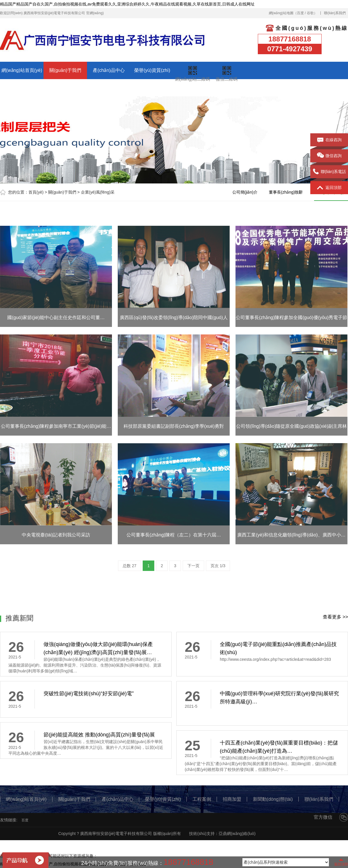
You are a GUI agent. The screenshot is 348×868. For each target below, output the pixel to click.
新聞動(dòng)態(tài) (109, 88)
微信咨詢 (329, 156)
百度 (300, 13)
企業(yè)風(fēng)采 (98, 192)
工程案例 (22, 88)
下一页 (193, 566)
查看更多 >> (335, 617)
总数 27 (129, 566)
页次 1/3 (218, 566)
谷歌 (310, 13)
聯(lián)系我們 (335, 13)
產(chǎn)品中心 (109, 70)
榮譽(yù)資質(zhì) (152, 70)
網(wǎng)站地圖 (281, 13)
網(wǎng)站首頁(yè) (22, 70)
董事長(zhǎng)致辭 (286, 192)
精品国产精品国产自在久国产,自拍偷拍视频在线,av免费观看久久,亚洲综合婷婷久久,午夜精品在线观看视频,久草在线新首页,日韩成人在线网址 (127, 4)
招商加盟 (65, 88)
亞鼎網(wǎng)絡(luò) (237, 834)
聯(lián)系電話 (329, 172)
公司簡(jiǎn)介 (245, 192)
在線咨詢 (329, 140)
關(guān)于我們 (65, 70)
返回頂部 (329, 188)
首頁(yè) (36, 192)
